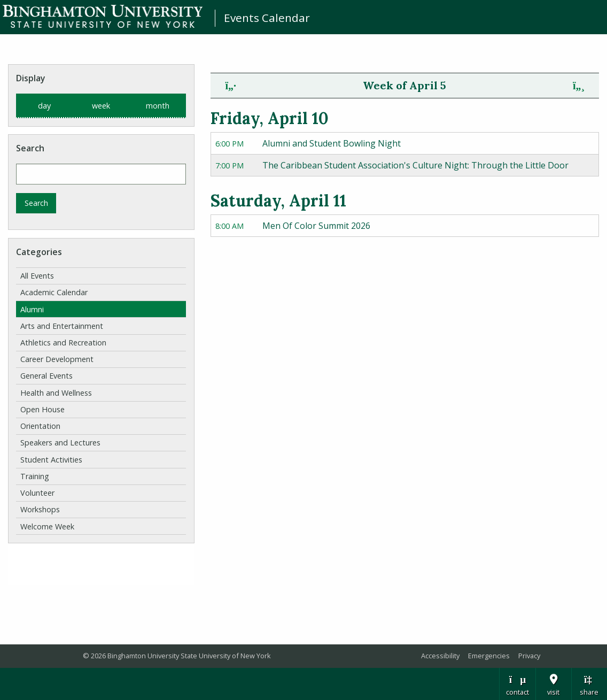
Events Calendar (267, 18)
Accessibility (440, 656)
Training (35, 476)
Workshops (40, 509)
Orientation (40, 426)
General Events (46, 376)
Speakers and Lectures (60, 443)
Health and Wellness (56, 393)
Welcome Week (47, 526)
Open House (42, 409)
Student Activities (51, 460)
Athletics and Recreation (63, 343)
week (101, 106)
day (44, 106)
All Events (37, 276)
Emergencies (489, 656)
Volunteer (37, 493)
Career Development (57, 359)
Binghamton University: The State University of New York (103, 16)
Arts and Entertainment (62, 326)
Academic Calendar (54, 292)
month (158, 106)
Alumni (32, 309)
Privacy (529, 656)
